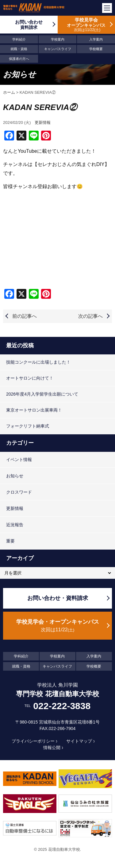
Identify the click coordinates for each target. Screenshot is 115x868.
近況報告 (15, 525)
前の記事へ (25, 316)
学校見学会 (86, 25)
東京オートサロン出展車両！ (34, 410)
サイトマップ (79, 741)
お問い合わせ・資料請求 (58, 598)
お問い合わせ (29, 25)
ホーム (9, 92)
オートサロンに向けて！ (30, 378)
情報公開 (52, 748)
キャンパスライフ (58, 49)
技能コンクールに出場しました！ (38, 362)
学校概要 (96, 49)
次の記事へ (90, 316)
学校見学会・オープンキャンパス (57, 626)
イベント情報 (19, 460)
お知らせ (15, 476)
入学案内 (96, 39)
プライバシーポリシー (33, 741)
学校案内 (58, 39)
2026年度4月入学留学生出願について (42, 394)
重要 (10, 541)
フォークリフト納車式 (28, 426)
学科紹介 (19, 39)
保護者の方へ (19, 59)
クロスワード (19, 492)
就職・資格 (19, 49)
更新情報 (43, 122)
